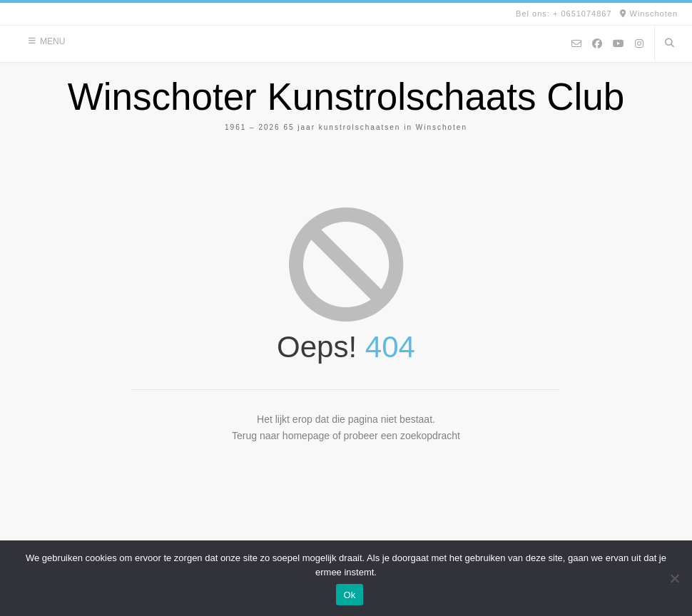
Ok (349, 595)
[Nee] (674, 578)
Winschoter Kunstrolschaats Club (346, 97)
